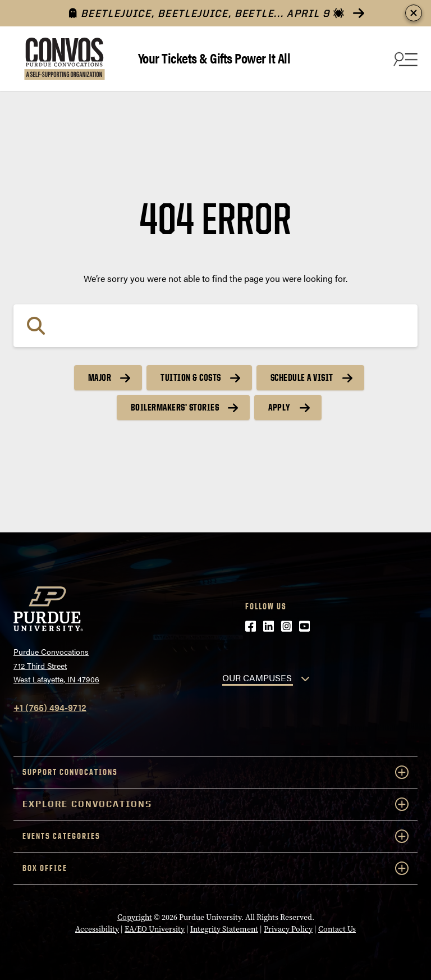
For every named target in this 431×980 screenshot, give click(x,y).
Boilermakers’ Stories (175, 407)
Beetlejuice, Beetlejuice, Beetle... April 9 (207, 13)
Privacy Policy (288, 929)
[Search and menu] (404, 59)
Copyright (135, 917)
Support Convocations (215, 772)
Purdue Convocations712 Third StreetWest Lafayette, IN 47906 (56, 665)
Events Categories (215, 836)
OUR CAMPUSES (257, 678)
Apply (279, 407)
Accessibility (97, 929)
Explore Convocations (215, 804)
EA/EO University (155, 929)
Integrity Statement (224, 929)
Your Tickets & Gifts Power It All (214, 58)
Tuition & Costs (191, 377)
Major (100, 377)
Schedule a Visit (302, 377)
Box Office (215, 868)
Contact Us (337, 929)
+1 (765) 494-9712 (50, 707)
